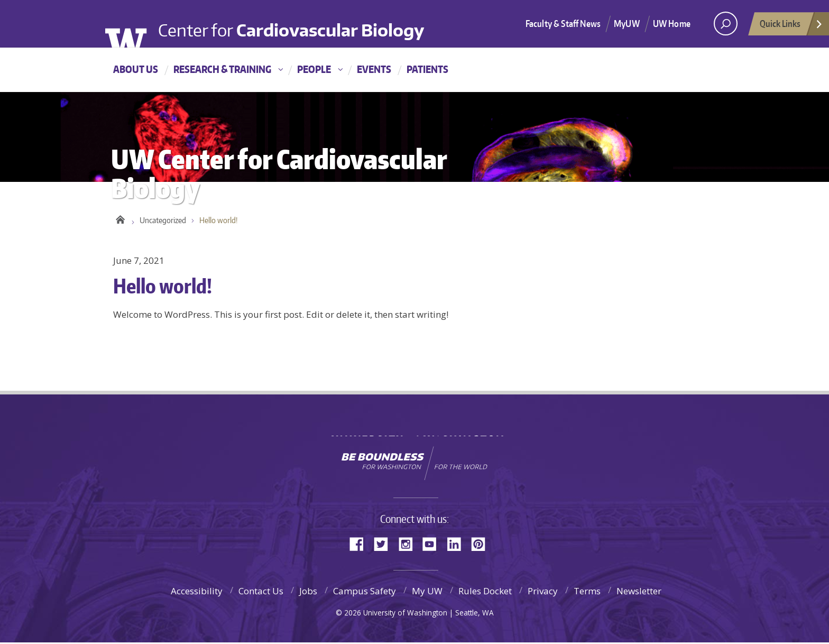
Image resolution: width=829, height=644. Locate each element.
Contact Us (261, 592)
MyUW (627, 23)
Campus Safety (365, 592)
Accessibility (197, 592)
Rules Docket (485, 592)
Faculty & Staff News (563, 23)
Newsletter (639, 592)
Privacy (543, 592)
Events (374, 69)
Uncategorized (163, 222)
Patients (427, 69)
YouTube (434, 544)
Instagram (409, 544)
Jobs (308, 592)
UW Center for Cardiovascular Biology (120, 219)
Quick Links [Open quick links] (791, 26)
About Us (136, 69)
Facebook (361, 544)
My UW (427, 592)
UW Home (672, 23)
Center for (296, 21)
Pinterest (482, 544)
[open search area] (726, 24)
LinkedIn (458, 544)
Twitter (385, 544)
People (314, 69)
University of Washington (133, 25)
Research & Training (222, 69)
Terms (587, 592)
